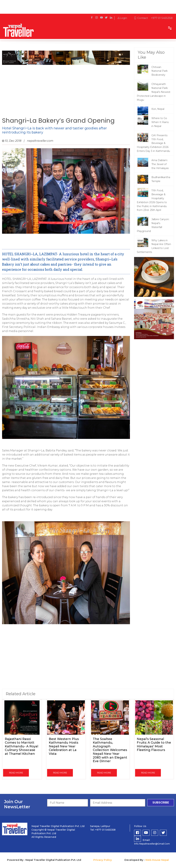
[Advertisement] (66, 90)
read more (16, 773)
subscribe (161, 803)
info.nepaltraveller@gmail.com (152, 844)
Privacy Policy (103, 860)
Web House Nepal (157, 860)
